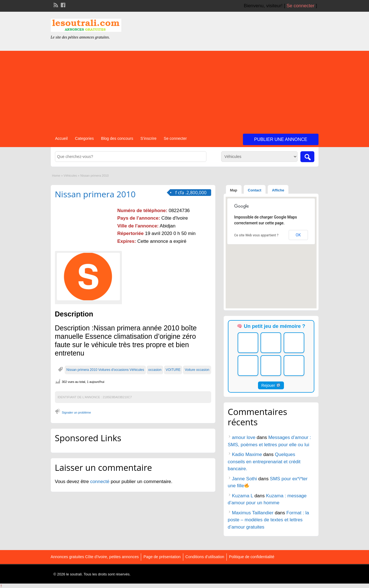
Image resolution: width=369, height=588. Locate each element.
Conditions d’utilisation (205, 557)
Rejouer (271, 385)
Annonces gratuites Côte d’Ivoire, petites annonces (95, 557)
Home (56, 176)
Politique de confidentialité (252, 557)
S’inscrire (149, 138)
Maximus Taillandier (253, 513)
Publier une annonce (281, 139)
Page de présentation (162, 557)
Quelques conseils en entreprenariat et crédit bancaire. (264, 462)
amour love (244, 437)
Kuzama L (243, 496)
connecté (100, 482)
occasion (155, 370)
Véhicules (70, 176)
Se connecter (300, 6)
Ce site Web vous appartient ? (256, 235)
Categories (85, 138)
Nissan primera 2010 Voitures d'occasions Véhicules (105, 370)
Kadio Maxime (247, 454)
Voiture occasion (197, 370)
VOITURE (173, 370)
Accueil (61, 138)
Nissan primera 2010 (95, 194)
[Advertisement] (185, 90)
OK (298, 235)
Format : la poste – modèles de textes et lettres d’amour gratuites (269, 520)
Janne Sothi (245, 479)
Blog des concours (117, 138)
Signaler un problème (77, 412)
